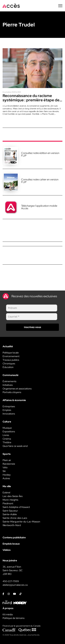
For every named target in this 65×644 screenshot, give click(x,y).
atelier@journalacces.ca (15, 585)
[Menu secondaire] (60, 6)
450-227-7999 (11, 581)
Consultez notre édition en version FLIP (40, 154)
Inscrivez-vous (32, 327)
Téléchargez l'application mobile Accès (39, 207)
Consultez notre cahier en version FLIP (40, 181)
